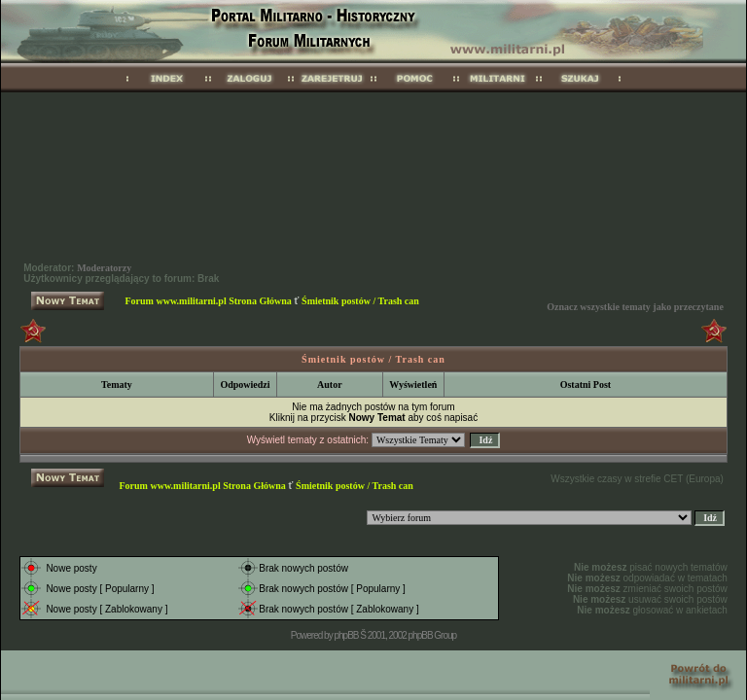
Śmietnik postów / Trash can (360, 301)
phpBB (346, 635)
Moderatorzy (104, 268)
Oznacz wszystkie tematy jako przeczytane (635, 307)
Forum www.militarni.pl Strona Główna (209, 301)
